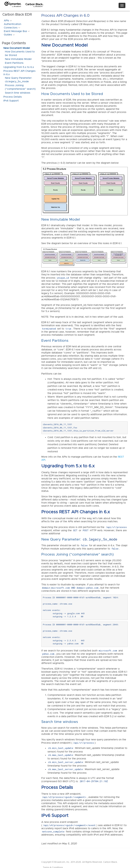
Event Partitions (14, 63)
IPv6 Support (11, 101)
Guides (8, 35)
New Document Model (17, 48)
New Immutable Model (18, 59)
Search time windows (18, 93)
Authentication (12, 24)
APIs (6, 21)
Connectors (11, 28)
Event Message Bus (15, 31)
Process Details (13, 97)
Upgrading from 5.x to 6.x (19, 67)
